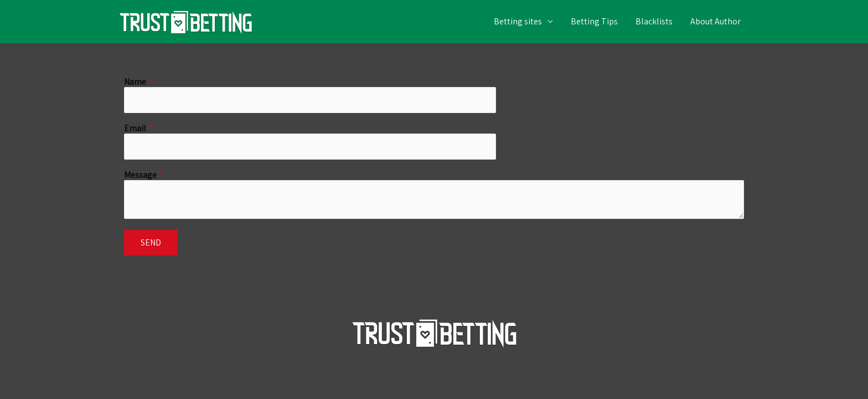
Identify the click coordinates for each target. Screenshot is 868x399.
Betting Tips (594, 21)
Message (143, 175)
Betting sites (518, 21)
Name (138, 82)
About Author (715, 21)
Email (138, 129)
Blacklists (654, 21)
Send (151, 242)
